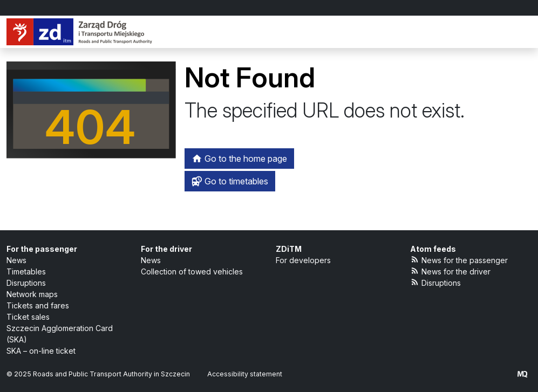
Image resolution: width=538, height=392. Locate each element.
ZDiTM (289, 249)
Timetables (26, 271)
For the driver (166, 249)
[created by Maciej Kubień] (522, 374)
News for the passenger (459, 260)
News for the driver (451, 271)
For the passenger (42, 249)
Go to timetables (230, 181)
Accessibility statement (245, 374)
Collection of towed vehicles (192, 271)
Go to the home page (239, 159)
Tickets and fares (38, 305)
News (16, 260)
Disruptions (26, 283)
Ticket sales (28, 317)
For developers (303, 260)
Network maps (32, 294)
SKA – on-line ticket (41, 351)
